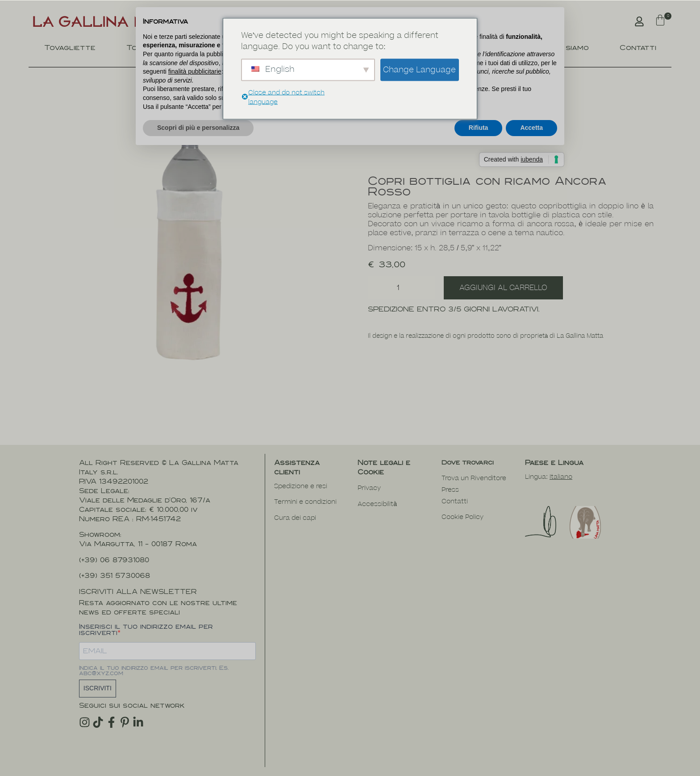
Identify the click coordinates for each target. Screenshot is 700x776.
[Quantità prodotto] (401, 288)
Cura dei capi (295, 518)
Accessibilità (377, 504)
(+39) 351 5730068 (115, 576)
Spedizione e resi (301, 486)
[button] (660, 21)
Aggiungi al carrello (503, 288)
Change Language (419, 69)
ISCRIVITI (98, 688)
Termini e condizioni (305, 502)
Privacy (369, 488)
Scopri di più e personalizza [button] (198, 128)
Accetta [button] (531, 128)
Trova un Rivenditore (474, 478)
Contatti (638, 48)
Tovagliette (70, 48)
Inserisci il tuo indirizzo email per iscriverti (146, 630)
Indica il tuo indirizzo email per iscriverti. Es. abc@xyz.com (154, 671)
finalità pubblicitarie (195, 71)
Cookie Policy (462, 517)
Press (450, 490)
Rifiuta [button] (479, 128)
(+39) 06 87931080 (114, 560)
